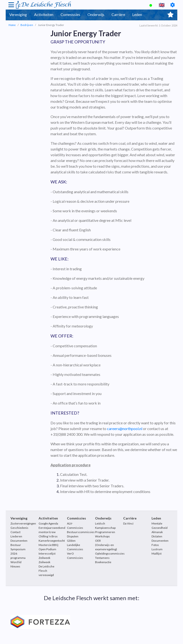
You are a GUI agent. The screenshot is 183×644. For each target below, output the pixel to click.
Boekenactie (103, 562)
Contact (15, 532)
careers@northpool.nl (125, 428)
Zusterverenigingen (23, 523)
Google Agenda (48, 523)
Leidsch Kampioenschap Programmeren (105, 528)
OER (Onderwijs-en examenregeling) (106, 545)
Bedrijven (27, 25)
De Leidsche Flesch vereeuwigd (46, 571)
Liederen (16, 536)
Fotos (155, 545)
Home (12, 25)
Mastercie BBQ (48, 545)
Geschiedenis (19, 528)
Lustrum (157, 549)
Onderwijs (96, 14)
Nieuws (15, 566)
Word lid (16, 562)
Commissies (70, 14)
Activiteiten (44, 14)
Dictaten (157, 536)
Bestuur (16, 545)
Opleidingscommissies (110, 553)
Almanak (157, 532)
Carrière (118, 14)
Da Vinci (128, 523)
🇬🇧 (162, 5)
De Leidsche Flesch (46, 5)
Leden (137, 14)
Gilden (71, 541)
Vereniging (18, 14)
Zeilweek (44, 562)
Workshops (102, 536)
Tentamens (102, 558)
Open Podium (47, 549)
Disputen (73, 536)
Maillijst (157, 553)
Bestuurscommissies (81, 532)
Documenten (19, 541)
